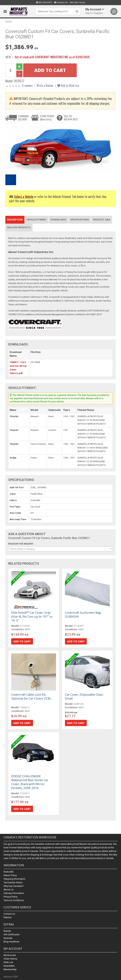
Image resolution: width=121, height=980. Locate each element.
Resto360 (8, 872)
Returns (7, 917)
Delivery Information (14, 893)
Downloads (58, 220)
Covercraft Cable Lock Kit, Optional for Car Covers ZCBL (31, 696)
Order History (10, 959)
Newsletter (9, 966)
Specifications (80, 220)
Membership (10, 969)
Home (8, 22)
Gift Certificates (12, 934)
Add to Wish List (68, 85)
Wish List (8, 962)
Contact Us (61, 2)
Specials (8, 938)
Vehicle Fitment (37, 220)
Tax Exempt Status (13, 882)
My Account (10, 955)
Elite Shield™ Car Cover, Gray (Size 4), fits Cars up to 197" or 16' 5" (32, 616)
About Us (8, 890)
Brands (7, 931)
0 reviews (27, 85)
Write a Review (45, 85)
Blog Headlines (11, 942)
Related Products (19, 227)
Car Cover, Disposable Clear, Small (84, 696)
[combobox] (60, 549)
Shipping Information (14, 879)
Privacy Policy (10, 897)
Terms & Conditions (14, 900)
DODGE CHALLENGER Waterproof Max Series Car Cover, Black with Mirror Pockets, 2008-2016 (30, 782)
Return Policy (10, 875)
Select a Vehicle (24, 196)
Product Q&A (102, 220)
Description (15, 220)
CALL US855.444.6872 (71, 118)
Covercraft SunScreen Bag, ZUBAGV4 (83, 614)
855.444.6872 (44, 2)
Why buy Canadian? (14, 886)
